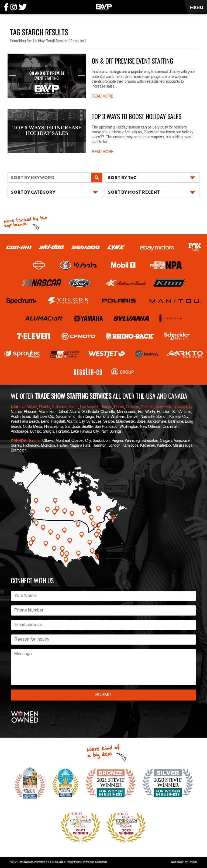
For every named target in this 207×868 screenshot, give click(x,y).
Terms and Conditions (95, 862)
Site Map (58, 862)
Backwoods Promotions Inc (35, 862)
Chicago (132, 407)
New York (163, 407)
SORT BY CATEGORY (33, 192)
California (59, 407)
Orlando (147, 407)
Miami (73, 407)
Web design (177, 862)
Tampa (107, 407)
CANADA (18, 441)
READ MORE (102, 96)
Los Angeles (90, 407)
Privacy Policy (73, 862)
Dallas (119, 407)
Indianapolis (182, 407)
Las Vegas (29, 407)
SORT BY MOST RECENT (134, 192)
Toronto (34, 441)
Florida (44, 407)
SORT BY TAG (122, 177)
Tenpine (193, 862)
